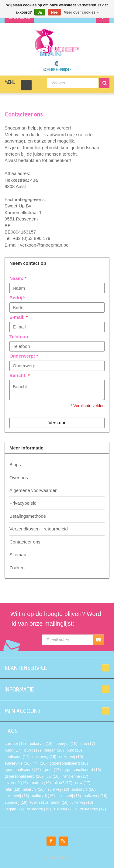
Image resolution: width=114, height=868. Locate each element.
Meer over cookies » (81, 12)
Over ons (19, 478)
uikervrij (82, 802)
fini (40, 763)
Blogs (15, 464)
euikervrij (71, 757)
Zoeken (17, 568)
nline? (63, 783)
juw (53, 776)
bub (88, 744)
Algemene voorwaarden (33, 490)
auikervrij (41, 744)
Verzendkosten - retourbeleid (39, 529)
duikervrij (45, 757)
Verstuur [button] (57, 423)
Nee (54, 12)
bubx (33, 750)
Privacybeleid (23, 503)
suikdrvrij (84, 789)
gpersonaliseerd (23, 770)
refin (12, 789)
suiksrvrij (69, 796)
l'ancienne (75, 776)
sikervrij (34, 789)
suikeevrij (17, 796)
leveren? (16, 783)
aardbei (15, 744)
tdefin (39, 802)
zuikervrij (65, 809)
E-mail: (19, 317)
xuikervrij (39, 809)
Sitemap (18, 555)
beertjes (66, 744)
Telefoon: (19, 336)
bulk (74, 750)
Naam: (18, 278)
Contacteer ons (25, 542)
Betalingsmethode (28, 516)
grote (52, 770)
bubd (13, 750)
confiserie (17, 757)
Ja (40, 12)
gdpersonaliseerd (69, 763)
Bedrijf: (17, 298)
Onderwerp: (24, 356)
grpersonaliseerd (82, 770)
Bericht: (20, 375)
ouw (83, 783)
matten (41, 783)
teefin (60, 802)
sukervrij (16, 802)
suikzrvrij (96, 796)
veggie (14, 809)
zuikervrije (93, 809)
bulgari (54, 750)
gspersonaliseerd (24, 776)
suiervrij (58, 789)
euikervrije (18, 763)
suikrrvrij (43, 796)
